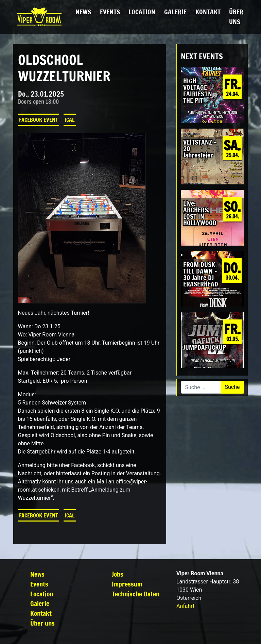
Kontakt (208, 12)
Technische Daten (136, 594)
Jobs (118, 574)
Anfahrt (185, 606)
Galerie (175, 12)
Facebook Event (39, 120)
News (83, 12)
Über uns (236, 17)
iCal (70, 120)
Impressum (127, 584)
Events (110, 12)
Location (142, 12)
